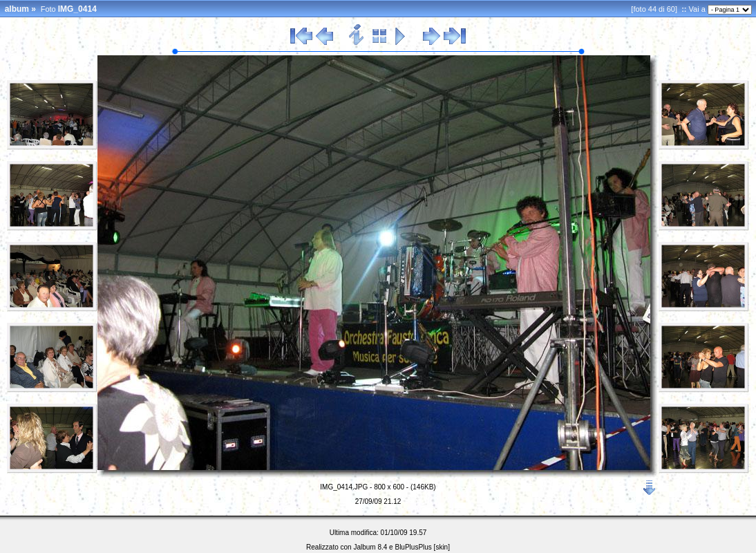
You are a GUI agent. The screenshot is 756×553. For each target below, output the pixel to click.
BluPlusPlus (413, 547)
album (17, 9)
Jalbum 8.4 (370, 547)
